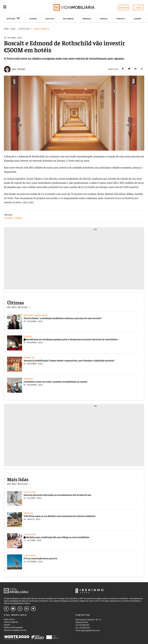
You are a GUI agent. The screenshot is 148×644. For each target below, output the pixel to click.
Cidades (18, 218)
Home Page (10, 29)
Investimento (41, 29)
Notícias (25, 29)
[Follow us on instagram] (20, 609)
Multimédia (68, 19)
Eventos (104, 19)
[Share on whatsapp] (142, 69)
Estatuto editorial (11, 622)
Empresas (87, 19)
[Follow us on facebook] (6, 609)
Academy (138, 19)
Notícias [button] (13, 19)
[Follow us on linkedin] (27, 609)
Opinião (33, 19)
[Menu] (5, 7)
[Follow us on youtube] (13, 609)
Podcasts (121, 19)
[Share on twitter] (129, 69)
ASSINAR (123, 8)
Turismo (8, 218)
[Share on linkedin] (136, 69)
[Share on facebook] (123, 69)
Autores (7, 625)
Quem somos (9, 619)
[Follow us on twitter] (33, 609)
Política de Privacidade (13, 627)
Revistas (50, 19)
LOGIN (138, 8)
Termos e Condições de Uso (15, 630)
